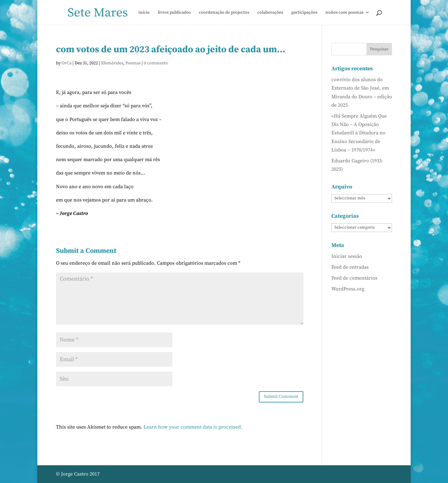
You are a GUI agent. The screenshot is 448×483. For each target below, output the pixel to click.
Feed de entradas (350, 267)
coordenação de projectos (224, 13)
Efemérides (112, 63)
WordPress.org (348, 289)
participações (304, 13)
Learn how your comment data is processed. (193, 427)
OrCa (67, 63)
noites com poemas (344, 13)
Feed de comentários (354, 278)
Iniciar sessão (347, 256)
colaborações (270, 13)
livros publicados (174, 13)
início (144, 13)
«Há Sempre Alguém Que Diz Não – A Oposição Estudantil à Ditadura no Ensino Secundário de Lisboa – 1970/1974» (359, 133)
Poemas (133, 63)
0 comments (156, 63)
